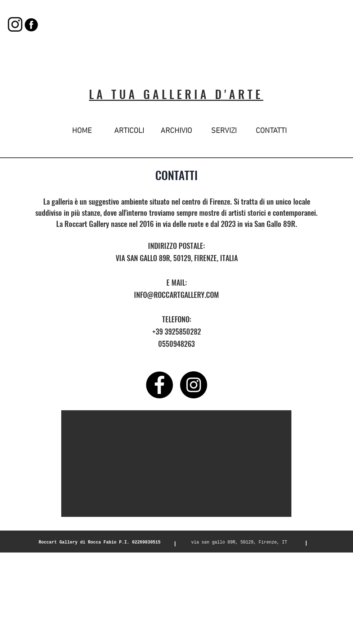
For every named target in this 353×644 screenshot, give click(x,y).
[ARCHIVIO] (176, 131)
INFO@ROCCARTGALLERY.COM (176, 295)
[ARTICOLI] (129, 131)
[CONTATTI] (271, 131)
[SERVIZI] (224, 131)
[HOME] (82, 131)
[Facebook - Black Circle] (159, 385)
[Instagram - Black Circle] (194, 385)
